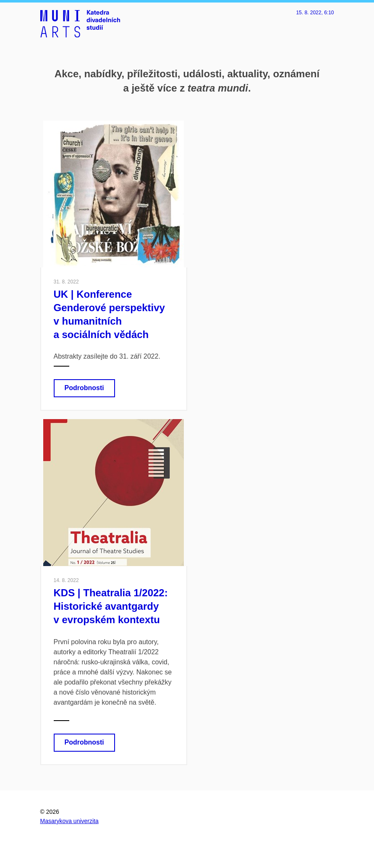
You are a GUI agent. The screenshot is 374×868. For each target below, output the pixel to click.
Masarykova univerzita (69, 821)
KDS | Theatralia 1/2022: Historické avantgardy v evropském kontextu (111, 606)
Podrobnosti (84, 388)
